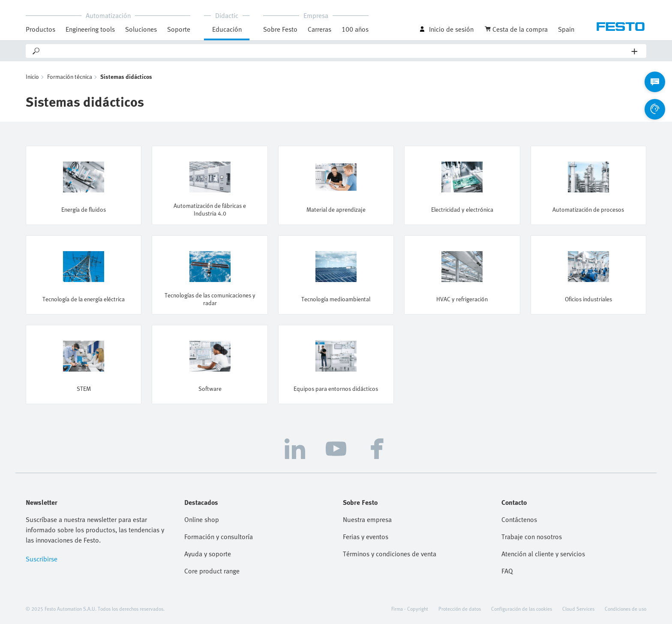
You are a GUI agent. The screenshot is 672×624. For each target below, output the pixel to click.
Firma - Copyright (410, 609)
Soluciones (141, 29)
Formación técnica (70, 76)
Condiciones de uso (625, 609)
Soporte (179, 29)
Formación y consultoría (219, 537)
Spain (566, 29)
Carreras (319, 29)
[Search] (336, 51)
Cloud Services (578, 609)
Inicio (32, 76)
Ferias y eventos (366, 537)
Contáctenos (519, 519)
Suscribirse (42, 559)
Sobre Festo (280, 29)
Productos (40, 29)
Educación (227, 29)
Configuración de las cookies (522, 609)
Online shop (202, 519)
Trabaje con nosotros (532, 537)
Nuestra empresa (367, 519)
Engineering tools (90, 29)
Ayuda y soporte (208, 554)
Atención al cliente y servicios (543, 554)
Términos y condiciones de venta (390, 554)
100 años (355, 29)
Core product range (212, 571)
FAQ (507, 571)
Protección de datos (460, 609)
